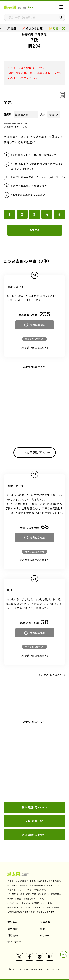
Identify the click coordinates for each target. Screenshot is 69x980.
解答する (34, 230)
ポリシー (45, 935)
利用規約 (13, 935)
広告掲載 (45, 922)
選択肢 (8, 114)
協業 (43, 929)
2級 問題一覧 (35, 821)
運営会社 (13, 922)
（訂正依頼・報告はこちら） (16, 127)
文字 (43, 114)
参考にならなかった (34, 339)
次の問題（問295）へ (34, 834)
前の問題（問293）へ (34, 807)
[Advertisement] (34, 761)
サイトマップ (14, 942)
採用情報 (13, 929)
